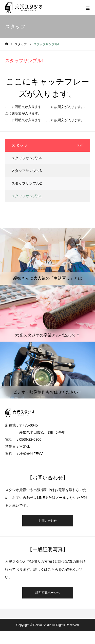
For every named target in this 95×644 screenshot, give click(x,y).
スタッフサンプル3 (27, 171)
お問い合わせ (48, 521)
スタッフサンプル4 (27, 158)
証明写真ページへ (48, 593)
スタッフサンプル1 (27, 196)
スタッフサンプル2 (27, 183)
